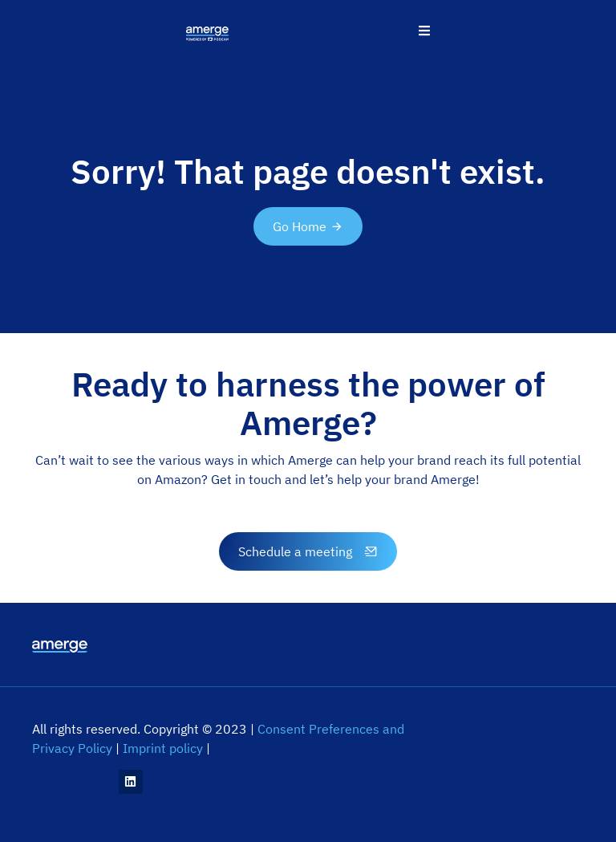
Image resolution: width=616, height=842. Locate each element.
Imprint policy (163, 748)
